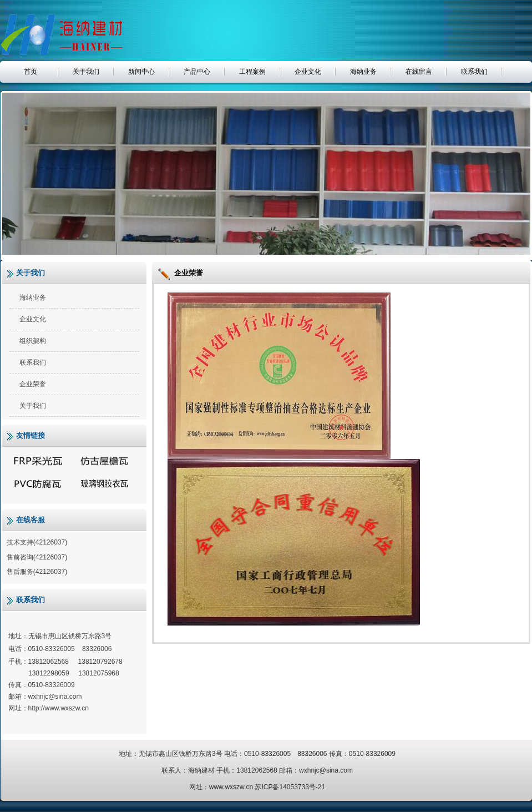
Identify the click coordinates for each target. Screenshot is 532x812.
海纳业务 (363, 72)
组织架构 (33, 341)
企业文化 (308, 72)
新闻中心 (141, 72)
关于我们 (86, 72)
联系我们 (474, 72)
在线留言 (419, 72)
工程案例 (252, 72)
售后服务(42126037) (36, 572)
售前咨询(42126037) (36, 557)
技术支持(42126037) (36, 542)
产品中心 (197, 72)
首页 (31, 72)
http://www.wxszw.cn (59, 708)
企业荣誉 (33, 384)
